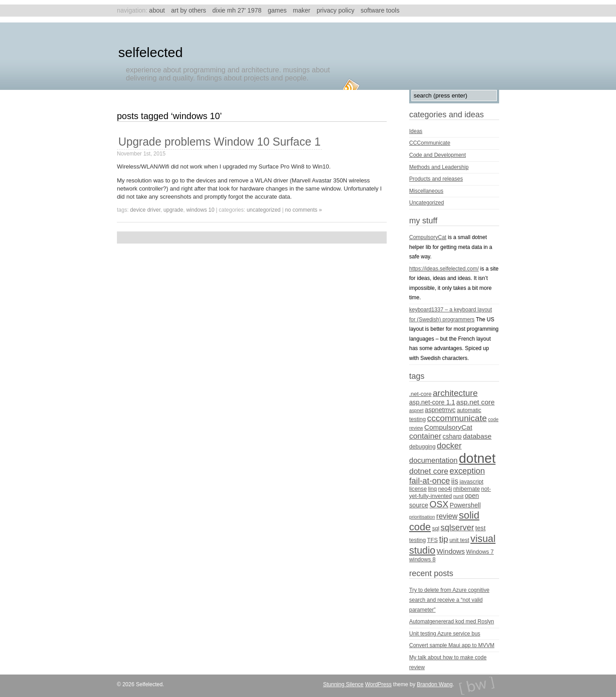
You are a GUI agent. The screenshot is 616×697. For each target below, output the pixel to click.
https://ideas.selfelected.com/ (444, 269)
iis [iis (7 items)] (455, 481)
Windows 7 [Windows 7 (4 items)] (480, 552)
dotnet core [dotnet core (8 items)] (429, 471)
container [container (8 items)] (425, 436)
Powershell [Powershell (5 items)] (465, 505)
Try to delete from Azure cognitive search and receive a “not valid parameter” (449, 600)
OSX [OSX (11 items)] (439, 504)
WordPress (378, 684)
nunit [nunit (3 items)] (458, 496)
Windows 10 (200, 210)
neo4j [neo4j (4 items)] (445, 489)
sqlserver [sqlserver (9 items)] (457, 527)
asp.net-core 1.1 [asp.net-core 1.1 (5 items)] (432, 402)
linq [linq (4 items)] (433, 489)
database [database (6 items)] (478, 436)
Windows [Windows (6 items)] (451, 551)
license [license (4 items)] (418, 489)
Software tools (380, 10)
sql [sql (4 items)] (436, 528)
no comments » (304, 210)
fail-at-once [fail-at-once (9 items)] (430, 481)
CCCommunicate (430, 143)
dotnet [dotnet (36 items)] (478, 458)
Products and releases (436, 179)
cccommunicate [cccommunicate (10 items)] (457, 418)
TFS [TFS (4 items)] (433, 540)
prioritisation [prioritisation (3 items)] (422, 517)
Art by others (189, 10)
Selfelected (150, 52)
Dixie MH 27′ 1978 (237, 10)
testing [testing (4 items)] (417, 540)
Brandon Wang (435, 684)
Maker (301, 10)
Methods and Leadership (439, 167)
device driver (145, 210)
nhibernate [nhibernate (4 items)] (466, 489)
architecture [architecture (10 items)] (455, 393)
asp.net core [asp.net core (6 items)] (475, 402)
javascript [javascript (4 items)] (471, 482)
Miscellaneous (426, 191)
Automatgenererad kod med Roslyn (452, 622)
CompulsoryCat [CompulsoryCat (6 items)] (449, 427)
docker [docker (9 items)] (449, 446)
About (157, 10)
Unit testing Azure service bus (445, 634)
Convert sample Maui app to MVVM (452, 645)
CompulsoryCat (428, 237)
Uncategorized (264, 210)
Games (277, 10)
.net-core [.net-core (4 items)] (420, 394)
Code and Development (437, 155)
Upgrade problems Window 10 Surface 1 (219, 142)
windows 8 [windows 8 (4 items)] (422, 559)
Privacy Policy (335, 10)
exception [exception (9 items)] (467, 471)
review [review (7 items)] (447, 516)
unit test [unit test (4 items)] (459, 540)
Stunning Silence (343, 684)
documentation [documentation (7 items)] (433, 460)
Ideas (416, 131)
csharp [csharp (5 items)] (452, 436)
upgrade (173, 210)
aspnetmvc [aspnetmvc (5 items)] (440, 410)
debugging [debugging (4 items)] (422, 447)
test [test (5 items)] (480, 528)
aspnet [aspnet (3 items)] (416, 410)
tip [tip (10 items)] (443, 539)
